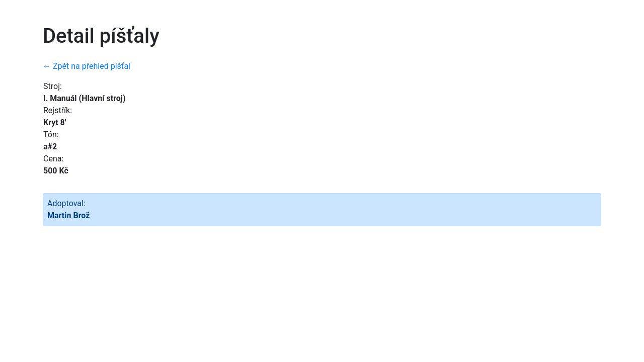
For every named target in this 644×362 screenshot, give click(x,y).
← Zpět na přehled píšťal (87, 66)
